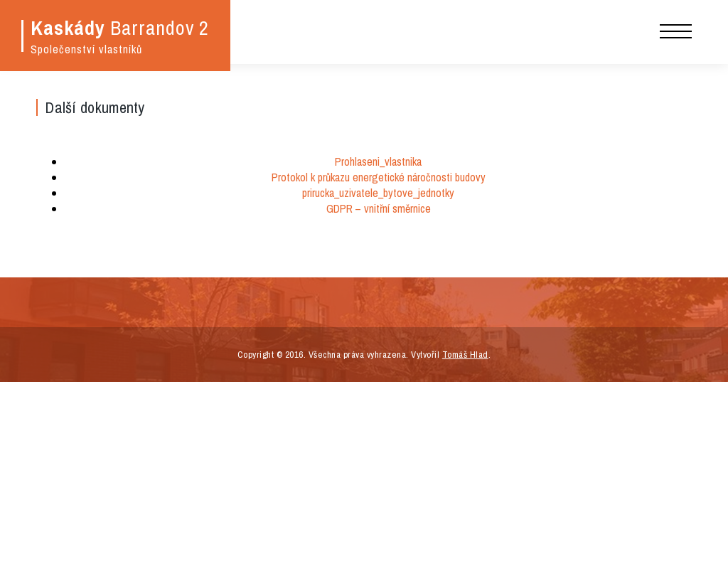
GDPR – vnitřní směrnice (379, 208)
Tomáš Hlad (465, 355)
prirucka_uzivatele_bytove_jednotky (378, 193)
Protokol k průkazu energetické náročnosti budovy (379, 177)
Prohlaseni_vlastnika (378, 161)
